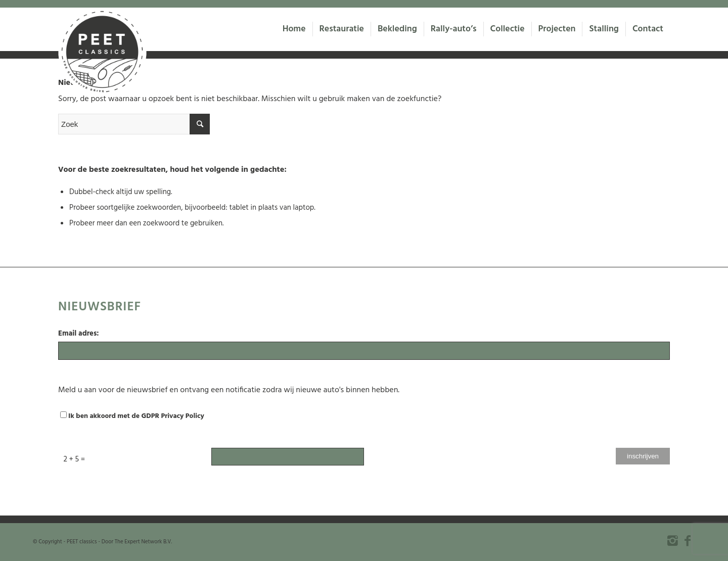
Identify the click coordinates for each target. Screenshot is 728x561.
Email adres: (79, 334)
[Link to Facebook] (688, 541)
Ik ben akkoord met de (132, 416)
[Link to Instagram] (672, 541)
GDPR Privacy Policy (173, 416)
